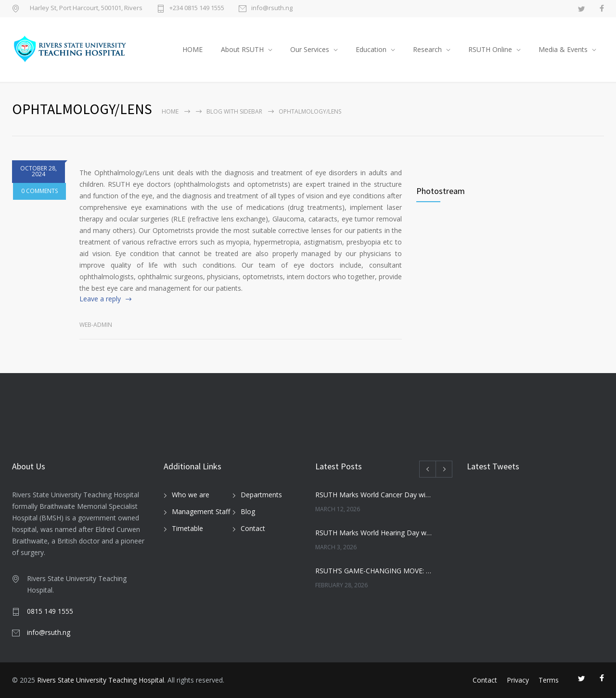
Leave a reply (100, 299)
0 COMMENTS (38, 204)
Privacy (518, 680)
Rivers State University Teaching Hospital (101, 680)
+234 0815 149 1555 (197, 8)
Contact (253, 528)
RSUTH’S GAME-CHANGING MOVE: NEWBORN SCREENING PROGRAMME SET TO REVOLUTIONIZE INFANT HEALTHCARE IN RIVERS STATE (373, 571)
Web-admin (96, 325)
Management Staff (201, 511)
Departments (261, 495)
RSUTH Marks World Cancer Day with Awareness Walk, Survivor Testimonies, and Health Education (373, 495)
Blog (248, 511)
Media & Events (563, 49)
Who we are (191, 495)
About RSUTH (242, 49)
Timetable (187, 528)
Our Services (310, 49)
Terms (549, 680)
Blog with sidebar (234, 111)
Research (427, 49)
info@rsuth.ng (272, 8)
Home (170, 111)
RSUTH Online (490, 49)
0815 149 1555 (50, 611)
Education (371, 49)
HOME (192, 49)
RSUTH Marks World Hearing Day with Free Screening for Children (373, 533)
